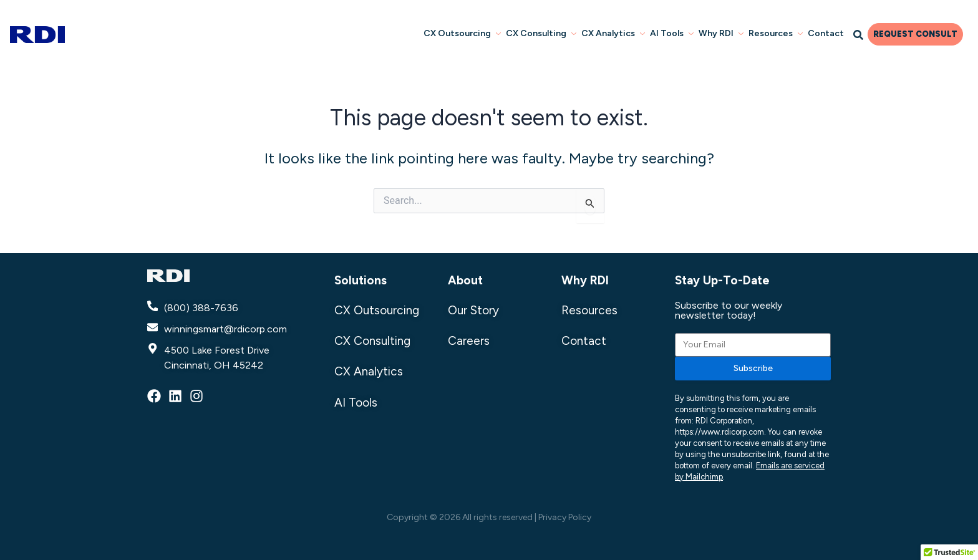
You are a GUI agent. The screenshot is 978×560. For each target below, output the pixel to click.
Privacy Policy (565, 517)
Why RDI (721, 33)
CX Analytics (613, 33)
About (465, 280)
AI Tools (672, 33)
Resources (776, 33)
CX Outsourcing (462, 33)
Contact (826, 33)
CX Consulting (541, 33)
